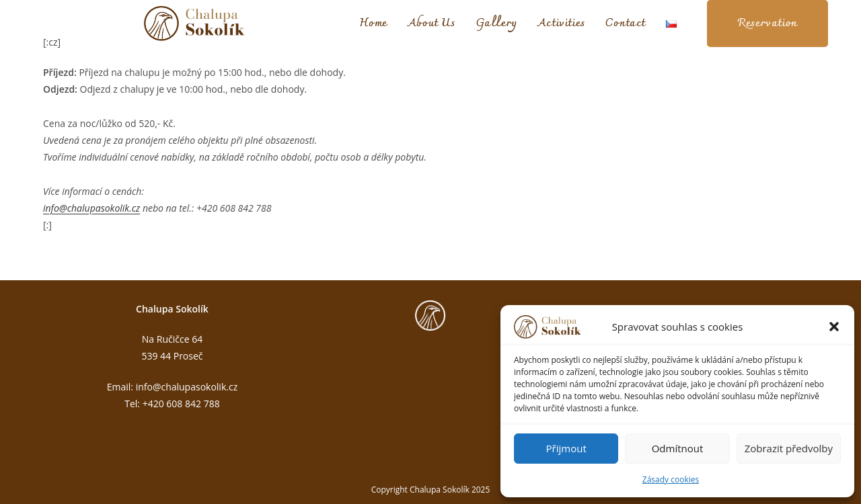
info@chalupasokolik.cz (91, 208)
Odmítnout (678, 448)
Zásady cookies (671, 479)
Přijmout (566, 448)
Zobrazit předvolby (789, 448)
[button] (834, 327)
